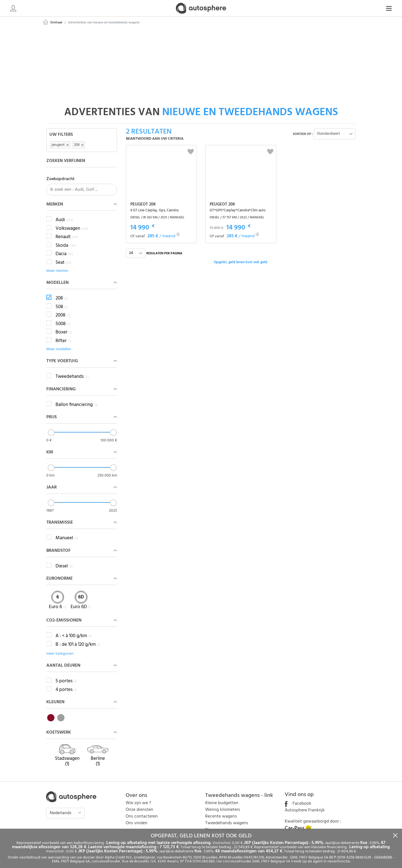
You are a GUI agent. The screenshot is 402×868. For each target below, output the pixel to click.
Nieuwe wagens (221, 824)
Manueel (67, 532)
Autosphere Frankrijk (305, 804)
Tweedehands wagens (227, 817)
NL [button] (384, 9)
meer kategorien (60, 648)
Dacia (64, 248)
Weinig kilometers (223, 804)
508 (62, 301)
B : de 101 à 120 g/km (78, 639)
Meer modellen (59, 343)
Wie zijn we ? (138, 797)
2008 (63, 310)
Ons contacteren (142, 811)
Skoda (66, 240)
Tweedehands (72, 371)
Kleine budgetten (222, 797)
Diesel (64, 560)
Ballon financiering (77, 399)
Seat (63, 257)
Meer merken (57, 265)
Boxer (64, 327)
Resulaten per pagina (164, 247)
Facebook (298, 798)
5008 (63, 318)
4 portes (66, 684)
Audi (64, 214)
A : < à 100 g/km (74, 630)
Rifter (63, 335)
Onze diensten (139, 804)
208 (62, 292)
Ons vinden (137, 817)
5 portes (66, 675)
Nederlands (61, 807)
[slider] (51, 427)
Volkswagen (72, 223)
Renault (67, 231)
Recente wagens (221, 811)
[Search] (353, 8)
